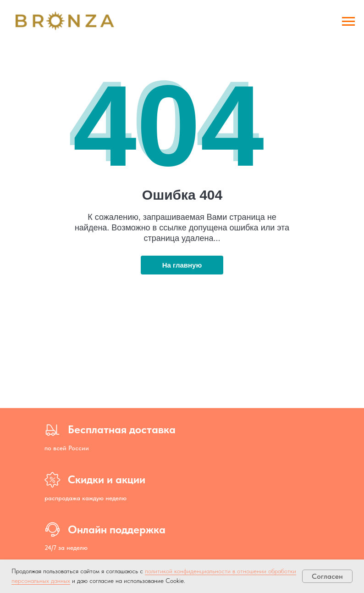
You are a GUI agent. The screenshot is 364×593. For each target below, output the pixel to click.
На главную (182, 265)
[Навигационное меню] (348, 22)
